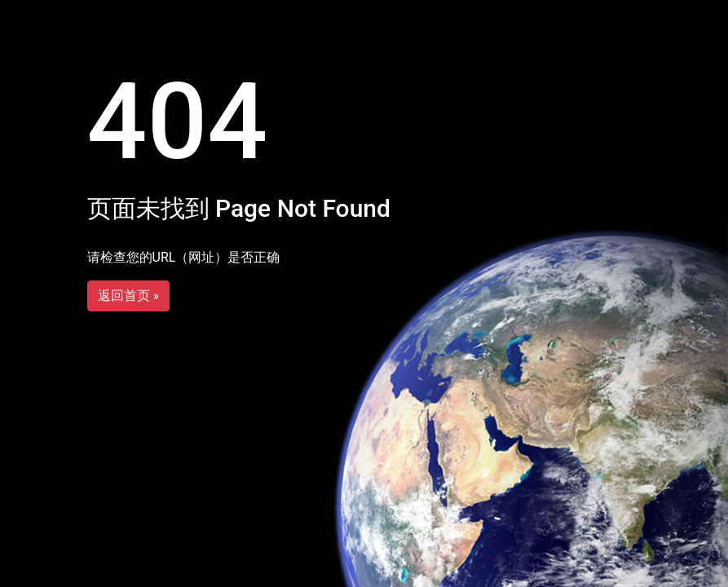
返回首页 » (128, 296)
